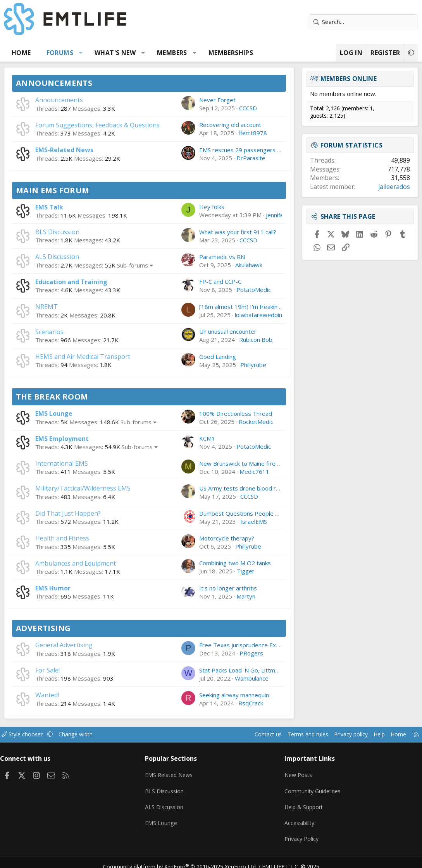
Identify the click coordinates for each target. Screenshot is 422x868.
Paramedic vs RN (222, 257)
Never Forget (217, 100)
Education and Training (71, 282)
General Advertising (64, 645)
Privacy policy (341, 734)
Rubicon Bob (256, 340)
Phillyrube (253, 365)
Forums (60, 53)
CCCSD (248, 108)
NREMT (47, 307)
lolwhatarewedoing (260, 315)
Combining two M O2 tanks (235, 563)
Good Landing (218, 357)
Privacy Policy (301, 833)
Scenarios (49, 332)
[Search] (364, 22)
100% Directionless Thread (236, 413)
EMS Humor (53, 588)
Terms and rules (295, 734)
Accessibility (299, 818)
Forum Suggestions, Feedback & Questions (97, 125)
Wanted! (47, 695)
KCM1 (207, 438)
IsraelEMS (254, 521)
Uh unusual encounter (228, 331)
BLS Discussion (57, 232)
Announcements (54, 83)
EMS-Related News (64, 150)
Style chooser (30, 734)
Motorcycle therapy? (227, 538)
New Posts (297, 773)
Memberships (231, 53)
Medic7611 (254, 472)
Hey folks (212, 207)
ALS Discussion (57, 257)
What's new (115, 53)
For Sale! (47, 670)
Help (371, 734)
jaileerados (394, 187)
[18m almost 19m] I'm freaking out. (246, 307)
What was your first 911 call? (238, 232)
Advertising (43, 628)
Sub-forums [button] (133, 265)
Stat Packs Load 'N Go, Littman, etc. (247, 670)
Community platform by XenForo (185, 859)
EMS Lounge (54, 413)
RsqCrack (251, 703)
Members (172, 53)
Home (21, 53)
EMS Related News (172, 773)
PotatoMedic (254, 290)
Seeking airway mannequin (234, 695)
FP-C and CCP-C (220, 281)
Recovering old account (230, 125)
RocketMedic (256, 422)
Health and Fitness (62, 538)
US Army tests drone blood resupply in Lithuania (263, 488)
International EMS (62, 463)
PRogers (251, 653)
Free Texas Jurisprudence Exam (242, 645)
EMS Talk (49, 207)
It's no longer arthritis (228, 588)
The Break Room (52, 397)
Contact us (253, 734)
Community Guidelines (312, 788)
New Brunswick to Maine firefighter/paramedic (262, 463)
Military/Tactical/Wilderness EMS (83, 488)
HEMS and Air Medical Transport (83, 357)
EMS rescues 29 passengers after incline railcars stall (270, 150)
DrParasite (251, 158)
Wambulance (252, 678)
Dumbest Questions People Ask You (248, 513)
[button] (81, 53)
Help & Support (303, 803)
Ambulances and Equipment (76, 563)
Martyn (246, 596)
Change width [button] (86, 734)
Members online (349, 79)
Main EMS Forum (53, 190)
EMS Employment (62, 439)
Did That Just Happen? (68, 513)
